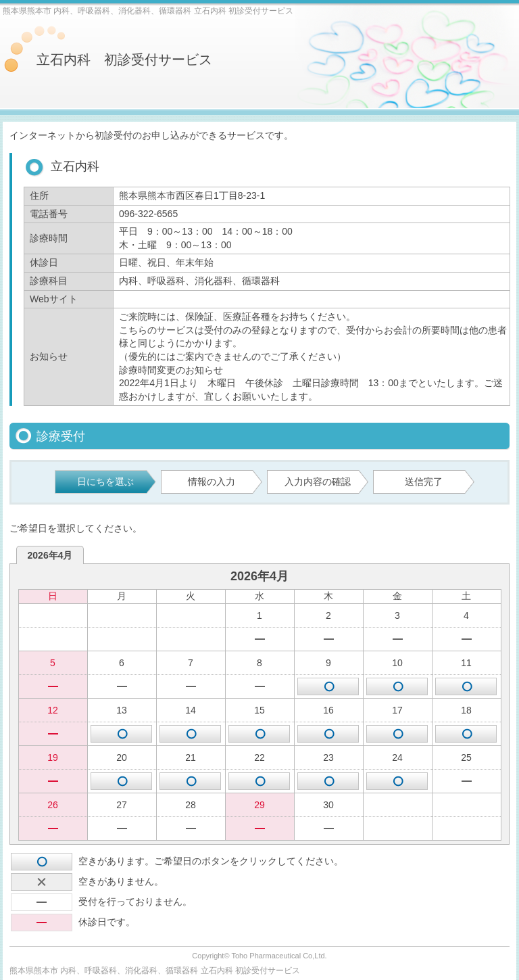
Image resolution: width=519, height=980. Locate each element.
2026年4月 (50, 555)
